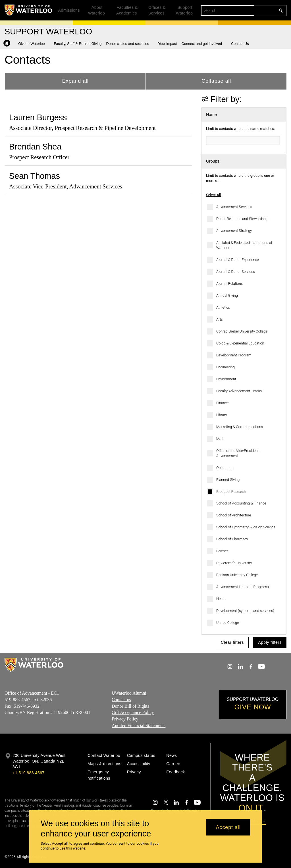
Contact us (121, 700)
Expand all (75, 81)
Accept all (228, 827)
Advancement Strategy (234, 231)
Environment (226, 379)
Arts (220, 319)
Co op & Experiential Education (240, 343)
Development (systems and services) (245, 611)
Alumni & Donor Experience (238, 260)
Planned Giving (228, 480)
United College (228, 623)
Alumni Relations (229, 284)
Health (221, 599)
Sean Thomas (35, 176)
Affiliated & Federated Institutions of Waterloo (244, 245)
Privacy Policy (125, 719)
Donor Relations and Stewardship (242, 219)
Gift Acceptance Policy (133, 712)
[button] (34, 44)
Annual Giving (227, 295)
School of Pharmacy (232, 539)
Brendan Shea (35, 147)
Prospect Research (231, 492)
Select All (213, 195)
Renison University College (237, 575)
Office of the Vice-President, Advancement (238, 453)
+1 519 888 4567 (28, 773)
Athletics (223, 307)
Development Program (234, 355)
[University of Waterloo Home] (29, 10)
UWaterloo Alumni (129, 693)
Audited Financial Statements (139, 725)
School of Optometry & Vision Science (246, 527)
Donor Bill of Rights (130, 706)
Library (222, 415)
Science (222, 551)
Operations (225, 468)
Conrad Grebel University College (242, 331)
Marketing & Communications (240, 427)
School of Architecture (234, 515)
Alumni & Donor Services (236, 272)
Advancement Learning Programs (243, 587)
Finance (223, 403)
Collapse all (216, 81)
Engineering (225, 367)
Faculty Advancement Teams (239, 391)
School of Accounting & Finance (241, 503)
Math (220, 439)
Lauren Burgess (38, 117)
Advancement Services (234, 207)
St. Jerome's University (234, 563)
